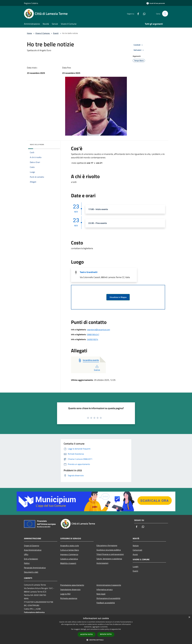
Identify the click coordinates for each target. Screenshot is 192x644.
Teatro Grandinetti (89, 272)
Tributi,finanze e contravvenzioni (110, 554)
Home (29, 33)
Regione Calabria (31, 3)
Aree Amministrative (33, 550)
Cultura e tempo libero (70, 550)
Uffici (26, 554)
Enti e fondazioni (31, 559)
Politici (27, 563)
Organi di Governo (32, 546)
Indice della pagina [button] (37, 144)
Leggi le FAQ (65, 594)
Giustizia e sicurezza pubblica (109, 550)
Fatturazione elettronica (34, 612)
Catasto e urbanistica (69, 559)
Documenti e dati (31, 572)
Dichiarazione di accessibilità (108, 598)
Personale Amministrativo (35, 568)
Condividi (139, 45)
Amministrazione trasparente (109, 585)
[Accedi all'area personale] (156, 3)
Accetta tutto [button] (87, 634)
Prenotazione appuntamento (72, 585)
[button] (96, 640)
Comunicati (137, 550)
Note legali (101, 594)
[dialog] (96, 629)
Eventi (56, 33)
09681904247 (93, 334)
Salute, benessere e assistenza (109, 559)
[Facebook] (137, 14)
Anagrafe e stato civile (70, 546)
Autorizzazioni (102, 563)
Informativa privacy (105, 589)
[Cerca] (165, 14)
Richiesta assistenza (69, 598)
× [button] (189, 617)
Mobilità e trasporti (68, 563)
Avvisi (135, 554)
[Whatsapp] (143, 14)
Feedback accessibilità (106, 603)
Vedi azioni (139, 50)
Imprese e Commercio (69, 554)
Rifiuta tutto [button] (106, 634)
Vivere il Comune (43, 33)
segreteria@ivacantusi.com (99, 330)
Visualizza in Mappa (118, 297)
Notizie (136, 546)
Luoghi (136, 567)
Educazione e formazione (107, 545)
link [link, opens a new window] (120, 629)
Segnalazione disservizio (70, 589)
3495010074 (93, 339)
